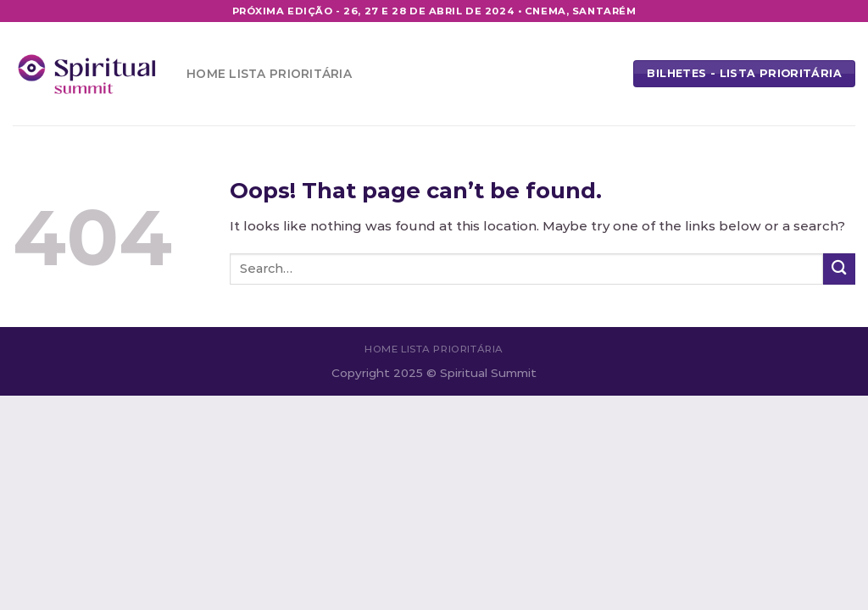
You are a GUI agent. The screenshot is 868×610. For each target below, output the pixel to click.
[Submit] (839, 269)
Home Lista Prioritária (269, 74)
